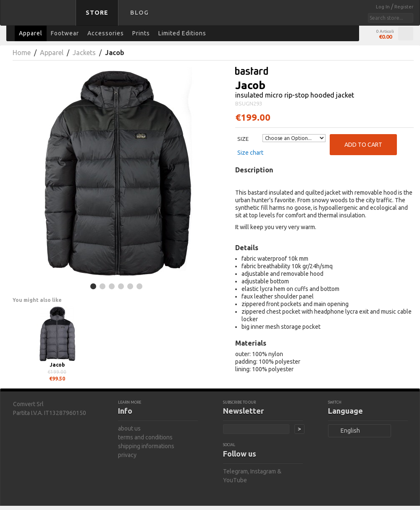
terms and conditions (145, 437)
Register (404, 7)
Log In (383, 7)
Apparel (52, 53)
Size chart (250, 153)
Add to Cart (363, 145)
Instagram (263, 471)
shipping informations (146, 446)
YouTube (235, 480)
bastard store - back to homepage (39, 18)
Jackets (84, 53)
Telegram (235, 471)
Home (22, 53)
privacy (127, 455)
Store (97, 13)
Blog (139, 13)
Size (243, 139)
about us (129, 428)
